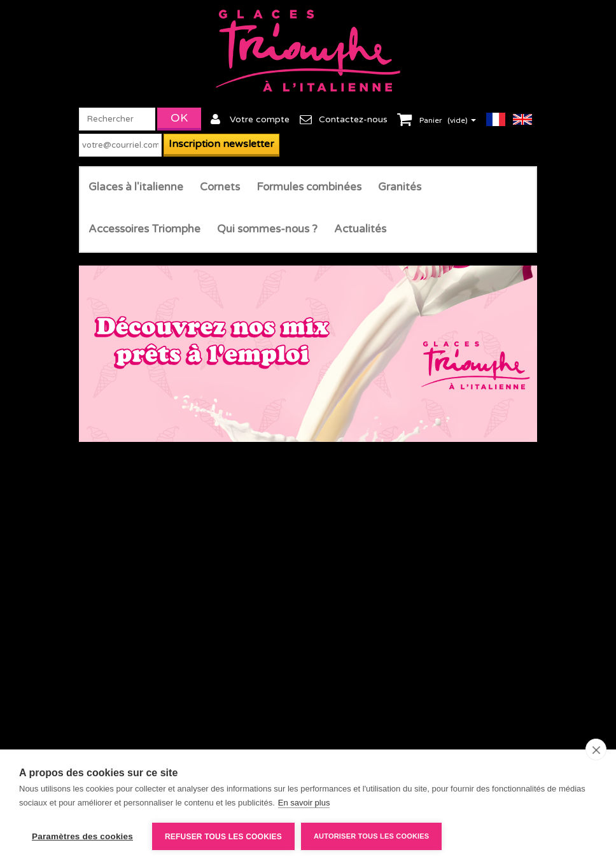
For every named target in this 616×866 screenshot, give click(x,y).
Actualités (360, 229)
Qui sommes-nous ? (267, 229)
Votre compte (260, 119)
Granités (400, 187)
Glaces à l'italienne (136, 187)
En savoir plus (304, 803)
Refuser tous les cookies (223, 837)
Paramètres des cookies (82, 836)
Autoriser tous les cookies (371, 836)
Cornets (220, 187)
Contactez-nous (353, 119)
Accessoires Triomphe (144, 229)
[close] (596, 749)
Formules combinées (309, 187)
